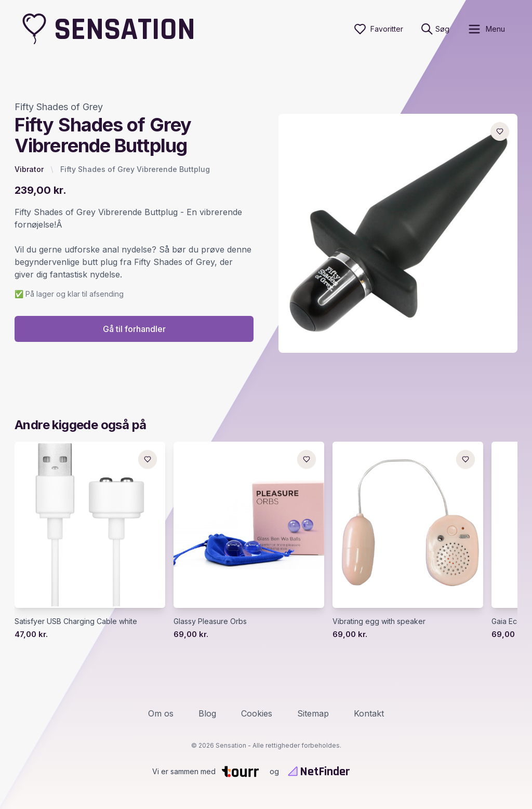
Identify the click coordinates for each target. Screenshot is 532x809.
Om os (161, 713)
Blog (207, 713)
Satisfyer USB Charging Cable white (76, 621)
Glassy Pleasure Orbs (210, 621)
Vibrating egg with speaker (379, 621)
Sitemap (313, 713)
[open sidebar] (486, 29)
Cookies (257, 713)
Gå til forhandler (134, 329)
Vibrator (29, 169)
